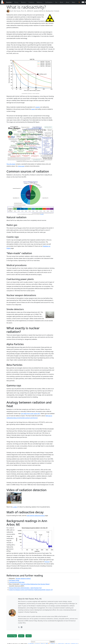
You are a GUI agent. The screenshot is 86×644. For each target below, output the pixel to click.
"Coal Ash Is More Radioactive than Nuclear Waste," (35, 584)
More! (62, 2)
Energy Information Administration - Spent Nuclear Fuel (25, 588)
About (68, 2)
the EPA (42, 214)
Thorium (47, 562)
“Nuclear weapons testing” (23, 578)
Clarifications (49, 2)
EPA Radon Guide (14, 580)
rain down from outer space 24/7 (31, 414)
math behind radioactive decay (36, 516)
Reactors (24, 2)
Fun (56, 2)
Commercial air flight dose (17, 582)
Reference (40, 2)
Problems (31, 2)
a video (15, 507)
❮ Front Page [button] (12, 636)
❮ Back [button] (21, 636)
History (16, 2)
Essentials (9, 2)
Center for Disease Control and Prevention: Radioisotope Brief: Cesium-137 (31, 590)
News (73, 2)
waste (33, 109)
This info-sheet (11, 164)
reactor (38, 107)
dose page (21, 166)
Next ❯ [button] (29, 636)
